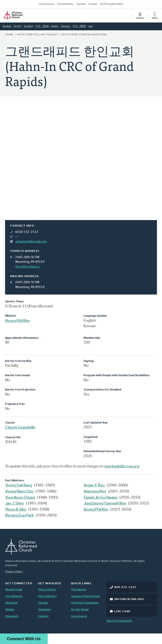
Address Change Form (86, 596)
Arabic (55, 26)
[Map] (81, 163)
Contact (81, 4)
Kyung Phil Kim (18, 321)
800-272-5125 (125, 587)
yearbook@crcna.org (122, 467)
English (7, 26)
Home (9, 35)
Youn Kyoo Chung (20, 498)
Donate (93, 4)
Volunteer (45, 610)
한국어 (18, 26)
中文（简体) (42, 26)
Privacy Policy (14, 572)
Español (28, 26)
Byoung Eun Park (19, 516)
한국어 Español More (111, 4)
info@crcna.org (129, 599)
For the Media (80, 610)
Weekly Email (14, 590)
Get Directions (26, 267)
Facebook (11, 603)
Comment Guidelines (85, 603)
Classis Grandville (20, 428)
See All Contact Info (119, 621)
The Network (14, 596)
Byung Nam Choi (19, 492)
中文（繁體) (79, 26)
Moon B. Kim (16, 510)
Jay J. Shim (15, 504)
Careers (43, 616)
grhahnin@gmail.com (31, 242)
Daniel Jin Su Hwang (101, 498)
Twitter (10, 610)
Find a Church (47, 4)
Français (65, 26)
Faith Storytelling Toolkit (37, 35)
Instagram (12, 616)
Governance (79, 616)
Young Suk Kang (19, 485)
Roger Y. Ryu (94, 485)
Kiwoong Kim (95, 492)
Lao (90, 26)
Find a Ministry (65, 4)
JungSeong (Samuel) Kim (105, 504)
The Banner (79, 590)
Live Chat (122, 611)
